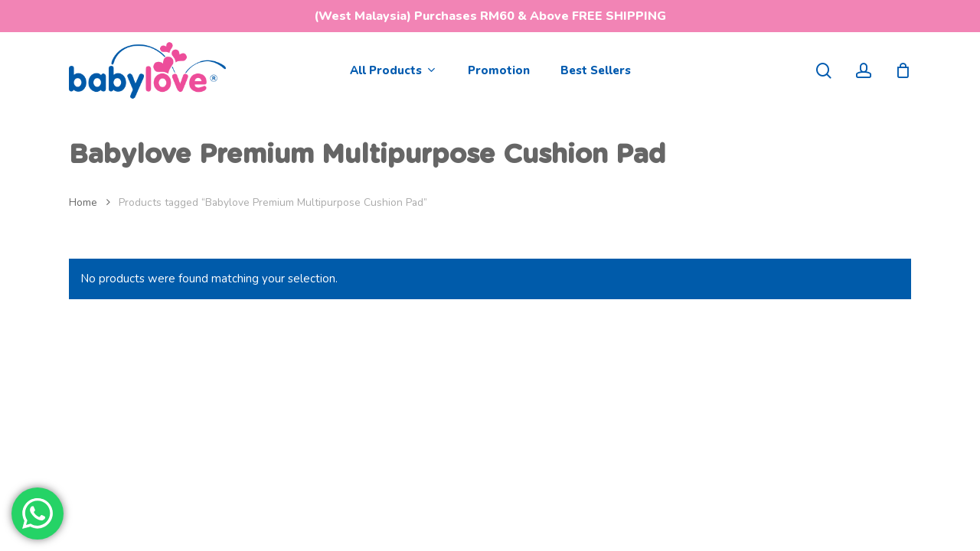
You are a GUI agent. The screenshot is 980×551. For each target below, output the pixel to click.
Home (83, 202)
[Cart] (903, 70)
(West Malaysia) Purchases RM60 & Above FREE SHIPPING (490, 16)
